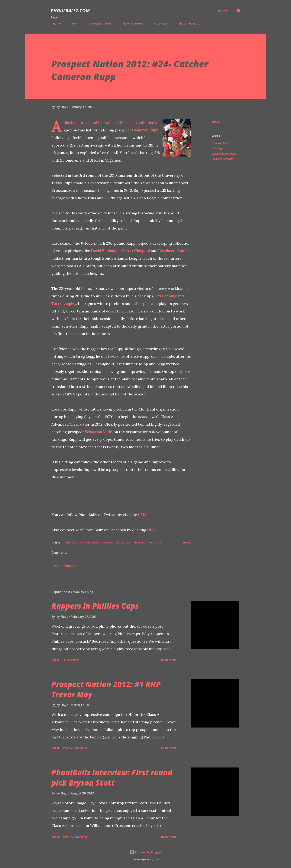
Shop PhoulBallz (187, 23)
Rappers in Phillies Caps (95, 606)
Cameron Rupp (145, 130)
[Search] (223, 11)
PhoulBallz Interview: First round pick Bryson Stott (112, 777)
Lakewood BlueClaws (224, 154)
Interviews (158, 23)
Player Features (131, 23)
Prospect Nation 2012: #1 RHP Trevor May (106, 689)
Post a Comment (64, 566)
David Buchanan (105, 251)
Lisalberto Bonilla (174, 251)
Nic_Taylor (154, 860)
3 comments (72, 660)
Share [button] (216, 122)
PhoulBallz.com (70, 10)
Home (55, 23)
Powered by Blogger (146, 852)
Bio (72, 23)
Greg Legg (217, 148)
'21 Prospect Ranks (97, 23)
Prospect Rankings (222, 159)
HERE (143, 515)
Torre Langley (64, 304)
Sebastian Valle (98, 432)
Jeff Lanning (166, 296)
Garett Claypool (136, 251)
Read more (169, 660)
